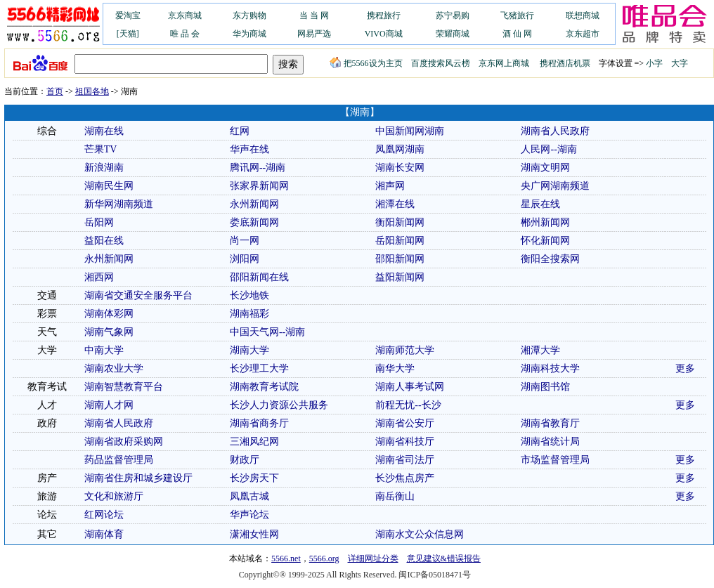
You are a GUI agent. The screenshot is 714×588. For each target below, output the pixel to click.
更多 (685, 368)
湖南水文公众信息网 (420, 534)
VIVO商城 (384, 34)
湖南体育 (104, 534)
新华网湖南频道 (119, 204)
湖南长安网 (400, 168)
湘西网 (99, 277)
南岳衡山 (395, 496)
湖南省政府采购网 (124, 442)
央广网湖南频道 (555, 186)
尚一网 (245, 241)
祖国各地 (92, 91)
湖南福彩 (249, 314)
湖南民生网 (109, 186)
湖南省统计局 (550, 442)
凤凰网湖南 (400, 149)
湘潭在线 (395, 204)
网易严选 (314, 34)
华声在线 (249, 149)
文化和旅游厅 (114, 496)
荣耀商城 (453, 34)
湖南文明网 (545, 168)
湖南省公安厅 (405, 423)
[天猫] (128, 34)
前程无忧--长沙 (408, 405)
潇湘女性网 (254, 534)
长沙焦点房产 (405, 478)
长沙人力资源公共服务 (279, 405)
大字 (680, 63)
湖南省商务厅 (259, 423)
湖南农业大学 (114, 368)
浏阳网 (245, 259)
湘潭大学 (540, 350)
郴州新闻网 (545, 222)
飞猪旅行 (517, 15)
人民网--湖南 (549, 149)
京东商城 (185, 15)
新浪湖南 (104, 168)
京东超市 (583, 34)
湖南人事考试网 (410, 387)
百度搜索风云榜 (441, 63)
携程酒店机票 (565, 63)
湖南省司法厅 (405, 460)
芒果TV (101, 149)
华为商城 (249, 34)
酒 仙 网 (517, 34)
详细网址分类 (373, 558)
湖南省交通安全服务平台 (138, 295)
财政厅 (245, 460)
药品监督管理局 (119, 460)
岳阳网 (99, 222)
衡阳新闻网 (400, 222)
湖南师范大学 (405, 350)
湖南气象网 (109, 332)
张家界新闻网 (259, 186)
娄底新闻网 (254, 222)
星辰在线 (540, 204)
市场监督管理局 (555, 460)
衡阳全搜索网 (550, 259)
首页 (55, 91)
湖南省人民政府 (555, 131)
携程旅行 (384, 15)
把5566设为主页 (366, 63)
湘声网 (390, 186)
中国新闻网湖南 (410, 131)
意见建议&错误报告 (444, 558)
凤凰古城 (249, 496)
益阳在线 (104, 241)
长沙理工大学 (259, 368)
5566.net (286, 558)
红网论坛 (104, 515)
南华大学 (395, 368)
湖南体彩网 (109, 314)
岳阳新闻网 (400, 241)
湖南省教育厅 (550, 423)
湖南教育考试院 (264, 387)
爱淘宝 (128, 15)
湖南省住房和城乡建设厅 (138, 478)
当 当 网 (314, 15)
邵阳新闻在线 (259, 277)
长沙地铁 (249, 295)
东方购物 (249, 15)
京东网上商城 (504, 63)
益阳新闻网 (400, 277)
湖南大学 (249, 350)
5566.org (324, 558)
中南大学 (104, 350)
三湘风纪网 (254, 442)
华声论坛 (249, 515)
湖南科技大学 (550, 368)
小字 (654, 63)
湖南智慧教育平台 (124, 387)
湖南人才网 (109, 405)
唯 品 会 (185, 34)
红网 (240, 131)
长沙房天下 (254, 478)
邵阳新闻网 (400, 259)
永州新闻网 (254, 204)
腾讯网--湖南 (258, 168)
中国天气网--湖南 (267, 332)
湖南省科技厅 (405, 442)
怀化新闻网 (545, 241)
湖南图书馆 (545, 387)
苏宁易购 (453, 15)
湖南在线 (104, 131)
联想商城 (583, 15)
